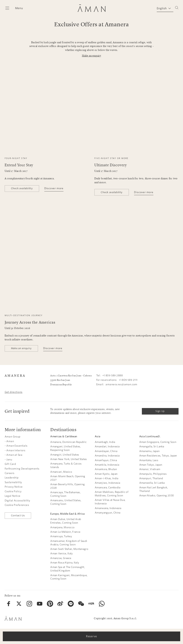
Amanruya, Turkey (61, 536)
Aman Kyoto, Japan (106, 474)
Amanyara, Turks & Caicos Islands (66, 465)
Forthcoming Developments (22, 469)
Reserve (91, 636)
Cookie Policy (13, 491)
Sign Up (160, 411)
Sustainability (13, 482)
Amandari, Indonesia (107, 447)
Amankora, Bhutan (106, 469)
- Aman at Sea (13, 455)
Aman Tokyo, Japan (151, 465)
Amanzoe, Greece (61, 558)
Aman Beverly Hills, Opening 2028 (67, 486)
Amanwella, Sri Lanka (152, 483)
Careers (10, 473)
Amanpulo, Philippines (153, 474)
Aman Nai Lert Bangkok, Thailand (154, 489)
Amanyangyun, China (108, 513)
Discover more (54, 188)
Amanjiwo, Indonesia (108, 483)
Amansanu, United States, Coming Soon (66, 502)
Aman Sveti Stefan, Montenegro (69, 549)
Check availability (22, 188)
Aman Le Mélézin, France (65, 532)
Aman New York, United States (69, 459)
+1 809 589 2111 (128, 380)
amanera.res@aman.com (121, 384)
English (162, 8)
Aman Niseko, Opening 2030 (157, 496)
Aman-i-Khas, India (106, 478)
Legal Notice (13, 496)
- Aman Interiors (15, 450)
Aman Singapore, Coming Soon (158, 442)
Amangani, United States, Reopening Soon (65, 448)
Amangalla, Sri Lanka (152, 447)
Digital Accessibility (17, 501)
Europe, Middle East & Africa (67, 514)
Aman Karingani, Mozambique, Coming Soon (69, 577)
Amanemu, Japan (149, 451)
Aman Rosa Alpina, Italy (65, 563)
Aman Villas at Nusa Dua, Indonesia (110, 502)
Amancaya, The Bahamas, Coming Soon (65, 494)
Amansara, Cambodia (108, 488)
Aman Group (13, 437)
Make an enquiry (91, 56)
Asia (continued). (150, 436)
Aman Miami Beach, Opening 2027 (68, 478)
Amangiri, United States (65, 455)
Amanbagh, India (105, 442)
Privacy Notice (14, 487)
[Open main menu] (14, 8)
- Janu (8, 460)
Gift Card (10, 464)
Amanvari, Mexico (61, 472)
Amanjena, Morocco (62, 527)
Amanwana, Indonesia (108, 508)
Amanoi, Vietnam (150, 469)
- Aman (9, 441)
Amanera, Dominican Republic (68, 442)
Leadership (12, 478)
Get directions (14, 392)
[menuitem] (9, 604)
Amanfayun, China (106, 460)
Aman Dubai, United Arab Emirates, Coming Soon (66, 521)
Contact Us (18, 515)
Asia (97, 436)
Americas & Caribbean (64, 436)
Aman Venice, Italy (61, 554)
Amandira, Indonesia (107, 456)
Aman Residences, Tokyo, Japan (158, 456)
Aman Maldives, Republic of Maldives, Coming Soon (112, 494)
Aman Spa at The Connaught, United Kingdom (68, 569)
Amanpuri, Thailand (151, 478)
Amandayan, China (106, 451)
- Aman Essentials (16, 446)
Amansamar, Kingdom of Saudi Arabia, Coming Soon (69, 543)
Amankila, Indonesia (107, 465)
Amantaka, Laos (149, 460)
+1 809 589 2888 (113, 375)
